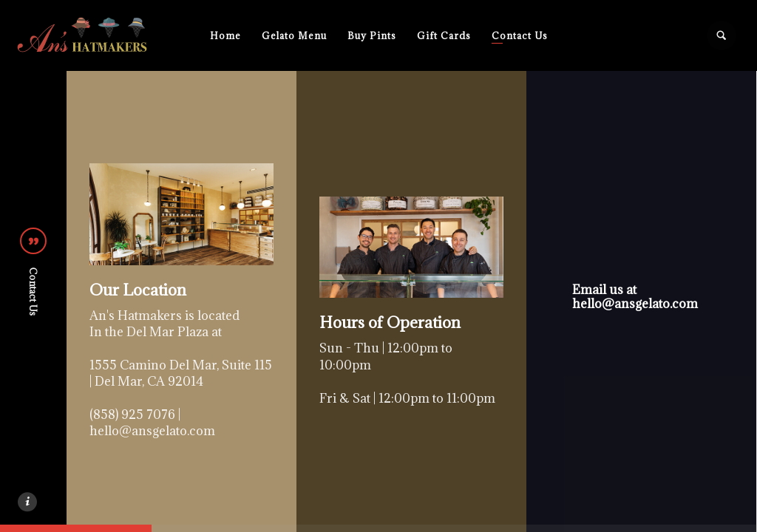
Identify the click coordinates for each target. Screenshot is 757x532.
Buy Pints (372, 35)
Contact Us (520, 35)
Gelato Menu (294, 35)
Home (225, 35)
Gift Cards (444, 35)
